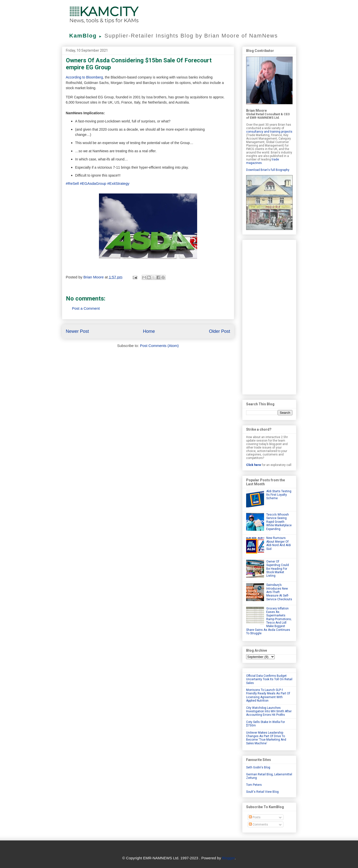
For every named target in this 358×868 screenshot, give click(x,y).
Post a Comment (86, 308)
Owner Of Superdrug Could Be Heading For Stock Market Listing (278, 569)
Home (149, 331)
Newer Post (77, 331)
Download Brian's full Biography (268, 170)
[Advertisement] (269, 316)
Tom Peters (254, 785)
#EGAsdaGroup (93, 183)
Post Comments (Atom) (159, 346)
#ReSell (72, 183)
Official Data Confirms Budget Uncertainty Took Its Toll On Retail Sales (269, 679)
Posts (255, 817)
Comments (258, 825)
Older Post (219, 331)
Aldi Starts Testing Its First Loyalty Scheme (279, 495)
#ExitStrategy (118, 183)
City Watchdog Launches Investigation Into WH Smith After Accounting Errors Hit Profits (269, 711)
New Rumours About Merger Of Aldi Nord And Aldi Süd (279, 543)
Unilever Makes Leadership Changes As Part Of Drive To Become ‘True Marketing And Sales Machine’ (266, 738)
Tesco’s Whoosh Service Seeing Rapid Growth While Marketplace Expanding (279, 522)
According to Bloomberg (84, 77)
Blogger (228, 858)
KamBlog (87, 36)
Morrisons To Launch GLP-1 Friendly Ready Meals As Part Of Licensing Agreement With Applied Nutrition (268, 695)
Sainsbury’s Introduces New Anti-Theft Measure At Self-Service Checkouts (279, 592)
